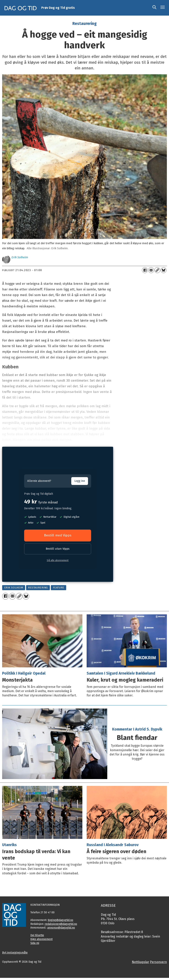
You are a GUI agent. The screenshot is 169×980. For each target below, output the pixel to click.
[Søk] (154, 8)
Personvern (158, 962)
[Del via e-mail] (151, 270)
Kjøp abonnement (41, 939)
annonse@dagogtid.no (61, 928)
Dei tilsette (37, 935)
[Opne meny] (163, 8)
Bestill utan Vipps (58, 549)
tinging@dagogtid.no (60, 920)
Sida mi (35, 943)
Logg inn (80, 481)
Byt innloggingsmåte (15, 953)
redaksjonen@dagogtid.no (61, 924)
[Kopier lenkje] (157, 270)
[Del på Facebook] (145, 270)
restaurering (38, 588)
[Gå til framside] (21, 8)
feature (59, 588)
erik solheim (14, 588)
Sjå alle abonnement (58, 560)
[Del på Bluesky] (164, 270)
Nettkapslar (140, 962)
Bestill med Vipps (58, 535)
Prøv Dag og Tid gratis (58, 8)
